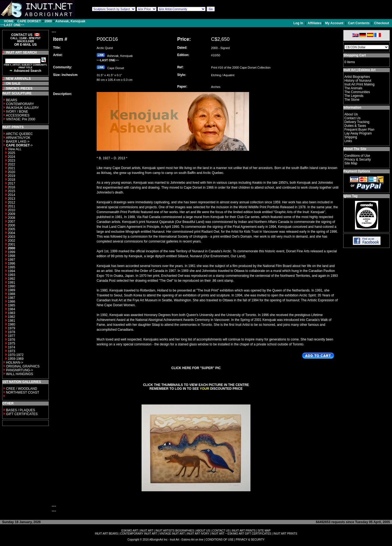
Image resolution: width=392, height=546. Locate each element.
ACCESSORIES (18, 115)
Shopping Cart (355, 55)
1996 (12, 263)
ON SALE (13, 84)
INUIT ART (147, 531)
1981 (12, 321)
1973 (12, 351)
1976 (12, 340)
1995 (12, 267)
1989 (12, 290)
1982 (12, 317)
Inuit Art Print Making (359, 84)
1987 (12, 298)
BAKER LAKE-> (18, 142)
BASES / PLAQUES (21, 410)
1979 (12, 328)
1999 (12, 252)
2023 (12, 161)
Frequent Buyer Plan (359, 130)
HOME (9, 21)
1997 (12, 260)
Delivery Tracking (357, 122)
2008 (12, 218)
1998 (12, 256)
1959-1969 (16, 359)
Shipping (351, 137)
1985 (12, 305)
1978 (12, 332)
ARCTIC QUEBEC (19, 134)
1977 (12, 336)
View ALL (15, 149)
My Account (334, 23)
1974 (12, 347)
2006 (12, 225)
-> (19, 145)
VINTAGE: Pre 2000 (21, 119)
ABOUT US (203, 531)
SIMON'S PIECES (19, 88)
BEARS (12, 100)
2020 (12, 172)
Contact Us (352, 118)
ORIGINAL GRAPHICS (23, 366)
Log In (299, 23)
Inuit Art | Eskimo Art (359, 70)
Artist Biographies (357, 77)
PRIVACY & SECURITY (250, 540)
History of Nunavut (358, 81)
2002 (12, 241)
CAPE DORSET (29, 21)
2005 (12, 229)
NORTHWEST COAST (22, 392)
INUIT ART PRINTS (244, 531)
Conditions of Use (357, 156)
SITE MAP (264, 531)
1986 (12, 302)
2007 (12, 222)
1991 (12, 283)
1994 (12, 271)
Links (348, 141)
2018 (12, 180)
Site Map (351, 163)
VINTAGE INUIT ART (172, 534)
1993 (12, 275)
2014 (12, 195)
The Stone (352, 100)
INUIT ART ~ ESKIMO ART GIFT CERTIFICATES (241, 534)
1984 (12, 309)
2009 (12, 214)
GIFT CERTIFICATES (22, 414)
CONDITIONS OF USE (220, 540)
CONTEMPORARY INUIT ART (139, 534)
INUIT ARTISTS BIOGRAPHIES (175, 531)
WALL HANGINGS (19, 374)
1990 (12, 286)
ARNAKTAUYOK (18, 138)
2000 (48, 21)
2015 (12, 191)
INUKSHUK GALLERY (22, 108)
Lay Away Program (358, 133)
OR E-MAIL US (25, 45)
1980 (12, 324)
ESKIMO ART (130, 531)
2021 (12, 168)
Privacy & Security (358, 159)
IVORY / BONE (17, 112)
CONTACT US (221, 531)
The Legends (354, 96)
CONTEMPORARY (20, 104)
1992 (12, 279)
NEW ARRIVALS (18, 79)
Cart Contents (359, 23)
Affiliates (315, 23)
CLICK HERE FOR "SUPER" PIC (196, 368)
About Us (351, 114)
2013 (12, 199)
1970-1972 (16, 355)
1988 (12, 294)
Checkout (382, 23)
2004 (12, 233)
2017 (12, 183)
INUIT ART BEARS (106, 534)
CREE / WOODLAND (21, 389)
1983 (12, 313)
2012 (12, 203)
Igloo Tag (350, 196)
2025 (12, 153)
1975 (12, 343)
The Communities (357, 92)
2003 (12, 237)
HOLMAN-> (14, 363)
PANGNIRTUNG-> (19, 370)
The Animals (353, 88)
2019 (12, 176)
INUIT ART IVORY (198, 534)
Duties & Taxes (355, 126)
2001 (12, 244)
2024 (12, 157)
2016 (12, 187)
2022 (12, 164)
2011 (12, 206)
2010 (12, 210)
